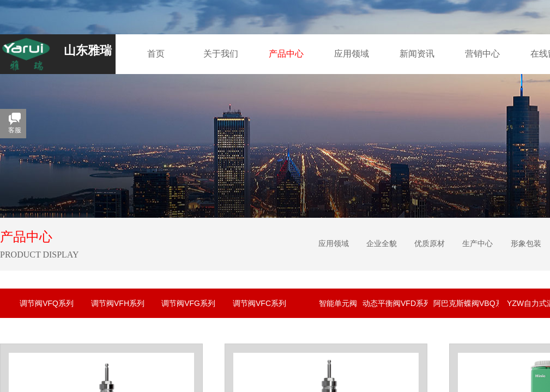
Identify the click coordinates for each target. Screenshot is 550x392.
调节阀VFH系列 (118, 303)
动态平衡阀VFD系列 (395, 303)
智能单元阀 (338, 303)
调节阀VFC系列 (259, 303)
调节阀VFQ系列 (47, 303)
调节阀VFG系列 (188, 303)
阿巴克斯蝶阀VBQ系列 (466, 303)
